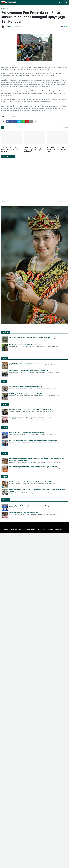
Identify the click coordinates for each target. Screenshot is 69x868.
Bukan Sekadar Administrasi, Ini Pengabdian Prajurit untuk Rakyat (26, 345)
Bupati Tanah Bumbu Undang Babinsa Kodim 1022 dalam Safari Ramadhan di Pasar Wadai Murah (33, 440)
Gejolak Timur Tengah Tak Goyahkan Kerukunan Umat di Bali (57, 150)
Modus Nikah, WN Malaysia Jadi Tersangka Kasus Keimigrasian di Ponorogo (28, 505)
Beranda (4, 8)
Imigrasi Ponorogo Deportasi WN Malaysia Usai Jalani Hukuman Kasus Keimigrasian (30, 410)
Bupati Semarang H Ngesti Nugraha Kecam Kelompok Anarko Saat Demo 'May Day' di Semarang (33, 466)
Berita (9, 117)
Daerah (14, 117)
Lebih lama (64, 202)
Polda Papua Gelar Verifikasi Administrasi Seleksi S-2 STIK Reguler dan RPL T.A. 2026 (30, 482)
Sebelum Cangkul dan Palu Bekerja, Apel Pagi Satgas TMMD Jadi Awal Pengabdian (29, 337)
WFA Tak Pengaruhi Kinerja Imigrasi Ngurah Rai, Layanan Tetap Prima (34, 150)
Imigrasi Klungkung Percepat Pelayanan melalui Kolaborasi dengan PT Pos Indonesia (30, 417)
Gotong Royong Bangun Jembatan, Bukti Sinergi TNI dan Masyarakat (26, 363)
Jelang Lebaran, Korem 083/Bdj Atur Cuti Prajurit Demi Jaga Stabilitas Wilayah (28, 371)
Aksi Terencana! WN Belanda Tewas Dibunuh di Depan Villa (23, 513)
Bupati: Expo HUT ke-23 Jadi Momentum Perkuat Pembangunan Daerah (27, 433)
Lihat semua (64, 127)
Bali (8, 8)
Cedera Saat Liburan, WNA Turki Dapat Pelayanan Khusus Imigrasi (12, 150)
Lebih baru (5, 202)
